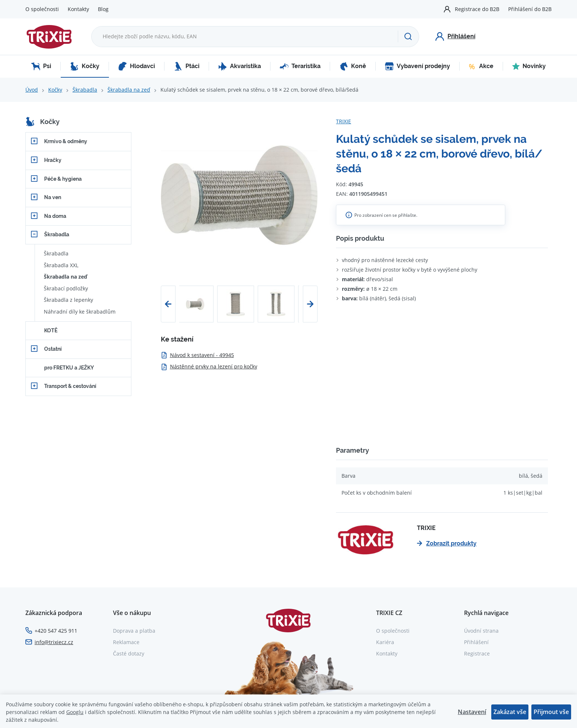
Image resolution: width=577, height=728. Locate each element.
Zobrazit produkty (447, 543)
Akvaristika (240, 66)
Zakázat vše (510, 712)
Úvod (32, 90)
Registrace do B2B (477, 9)
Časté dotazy (129, 653)
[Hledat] (408, 36)
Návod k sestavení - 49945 (197, 355)
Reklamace (126, 642)
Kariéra (385, 642)
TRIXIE (344, 121)
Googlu (75, 712)
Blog (103, 9)
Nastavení (472, 712)
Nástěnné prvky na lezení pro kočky (209, 366)
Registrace (477, 653)
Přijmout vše (551, 712)
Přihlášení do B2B (530, 9)
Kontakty (78, 9)
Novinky (529, 66)
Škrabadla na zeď (129, 90)
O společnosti (42, 9)
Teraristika (300, 66)
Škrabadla (85, 90)
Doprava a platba (134, 631)
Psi (41, 66)
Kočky (85, 66)
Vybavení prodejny (417, 66)
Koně (353, 66)
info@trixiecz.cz (54, 642)
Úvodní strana (481, 631)
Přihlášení (476, 642)
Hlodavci (137, 66)
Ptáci (187, 66)
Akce (481, 66)
